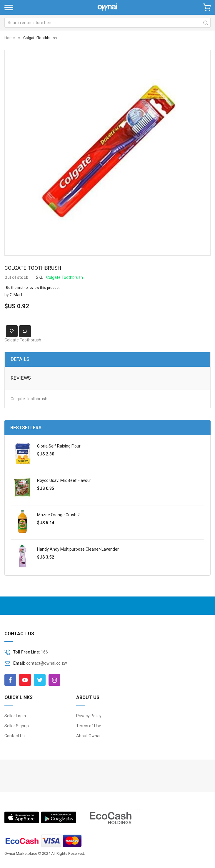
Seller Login (15, 716)
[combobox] (107, 23)
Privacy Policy (89, 716)
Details (20, 359)
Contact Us (15, 736)
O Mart (16, 295)
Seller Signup (17, 726)
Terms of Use (89, 726)
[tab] (107, 359)
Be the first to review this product (33, 288)
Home (10, 38)
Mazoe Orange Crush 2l (59, 515)
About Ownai (88, 736)
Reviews (21, 378)
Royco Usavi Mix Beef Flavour (64, 480)
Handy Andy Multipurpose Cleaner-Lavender (78, 549)
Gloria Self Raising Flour (59, 446)
